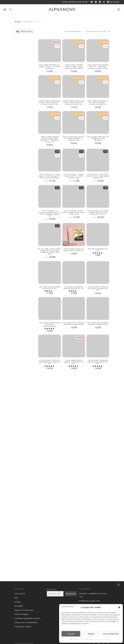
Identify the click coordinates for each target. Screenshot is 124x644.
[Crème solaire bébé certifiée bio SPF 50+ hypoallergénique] (30, 362)
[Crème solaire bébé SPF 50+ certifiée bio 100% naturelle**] (94, 141)
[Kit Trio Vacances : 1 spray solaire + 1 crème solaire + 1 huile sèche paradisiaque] (30, 185)
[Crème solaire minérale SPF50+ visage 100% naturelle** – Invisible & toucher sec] (30, 141)
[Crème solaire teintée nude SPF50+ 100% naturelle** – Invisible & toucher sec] (62, 97)
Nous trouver (20, 591)
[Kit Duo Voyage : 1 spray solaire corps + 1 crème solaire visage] (62, 185)
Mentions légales (22, 611)
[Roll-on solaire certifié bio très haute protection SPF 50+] (94, 318)
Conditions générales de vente (28, 615)
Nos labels (19, 603)
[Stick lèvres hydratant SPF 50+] (94, 273)
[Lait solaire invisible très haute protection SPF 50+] (62, 318)
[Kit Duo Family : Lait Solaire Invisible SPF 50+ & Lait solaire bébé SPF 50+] (94, 229)
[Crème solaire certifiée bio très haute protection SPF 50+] (94, 406)
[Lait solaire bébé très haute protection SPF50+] (30, 318)
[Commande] (96, 31)
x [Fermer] (119, 585)
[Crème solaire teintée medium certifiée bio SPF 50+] (62, 406)
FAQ (16, 595)
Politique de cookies (23, 624)
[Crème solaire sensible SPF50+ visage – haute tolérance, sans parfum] (62, 54)
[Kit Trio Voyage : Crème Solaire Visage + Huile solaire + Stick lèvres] (62, 229)
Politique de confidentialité (26, 619)
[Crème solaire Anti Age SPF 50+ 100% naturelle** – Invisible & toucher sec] (94, 97)
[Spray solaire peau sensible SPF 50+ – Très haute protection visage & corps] (94, 54)
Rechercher (52, 586)
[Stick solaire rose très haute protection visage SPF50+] (62, 362)
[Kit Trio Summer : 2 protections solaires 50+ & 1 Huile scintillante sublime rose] (30, 229)
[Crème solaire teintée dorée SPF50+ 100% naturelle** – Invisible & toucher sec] (30, 97)
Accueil (17, 22)
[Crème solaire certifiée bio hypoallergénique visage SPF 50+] (30, 406)
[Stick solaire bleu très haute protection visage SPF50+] (94, 362)
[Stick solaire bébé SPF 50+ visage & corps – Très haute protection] (30, 54)
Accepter (71, 634)
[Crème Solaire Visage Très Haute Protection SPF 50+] (62, 273)
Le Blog (17, 599)
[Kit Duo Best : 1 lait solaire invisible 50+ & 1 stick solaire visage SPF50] (94, 185)
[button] (5, 9)
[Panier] (118, 9)
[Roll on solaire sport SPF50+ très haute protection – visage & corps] (62, 141)
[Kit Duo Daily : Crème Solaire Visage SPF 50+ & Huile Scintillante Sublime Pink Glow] (30, 273)
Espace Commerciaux (24, 607)
